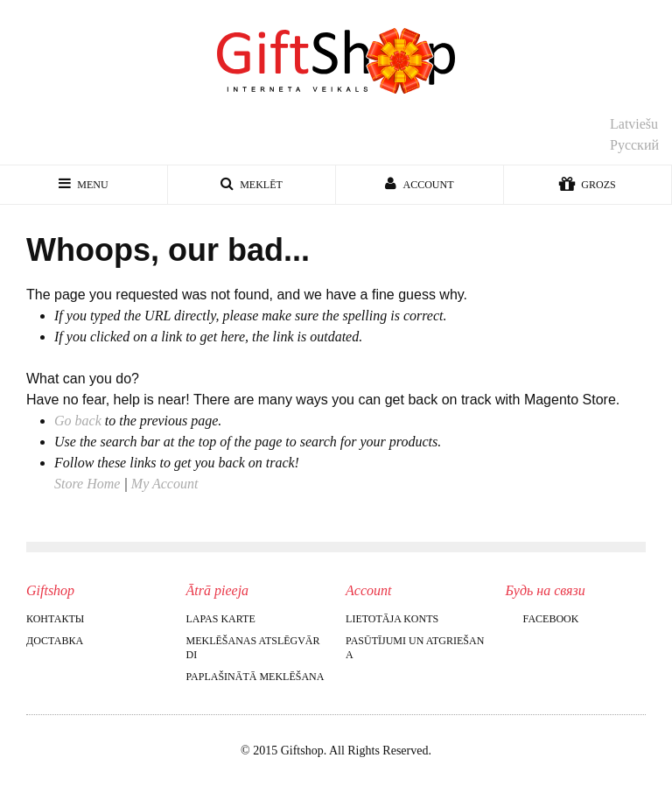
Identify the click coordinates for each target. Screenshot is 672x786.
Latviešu (634, 124)
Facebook (542, 619)
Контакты (55, 619)
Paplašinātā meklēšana (255, 677)
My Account (165, 484)
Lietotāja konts (392, 619)
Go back (78, 421)
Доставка (55, 641)
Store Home (87, 484)
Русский (634, 145)
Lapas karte (221, 619)
